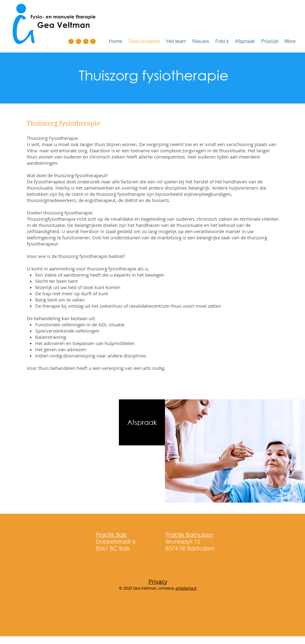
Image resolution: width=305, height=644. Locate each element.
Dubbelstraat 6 (116, 538)
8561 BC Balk (113, 548)
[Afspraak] (142, 422)
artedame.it (186, 588)
